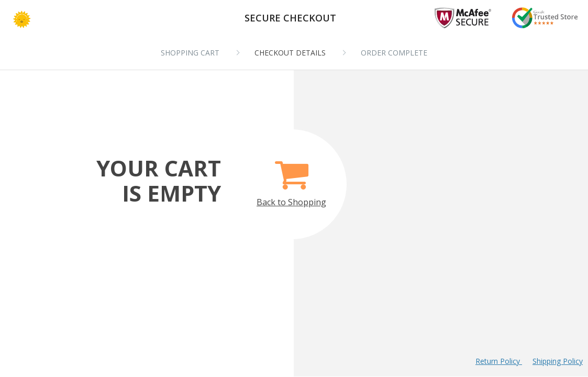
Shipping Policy (558, 361)
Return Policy (499, 361)
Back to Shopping (291, 178)
